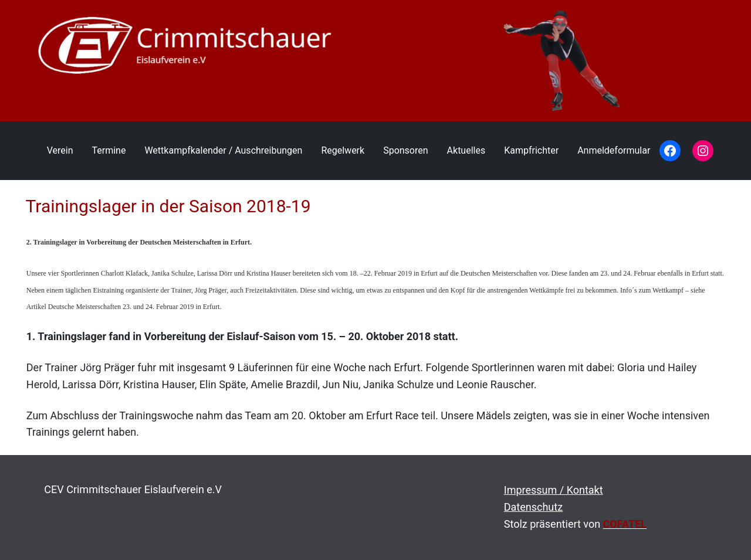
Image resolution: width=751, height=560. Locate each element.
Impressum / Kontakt (554, 490)
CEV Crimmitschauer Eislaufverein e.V (133, 489)
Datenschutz (533, 507)
